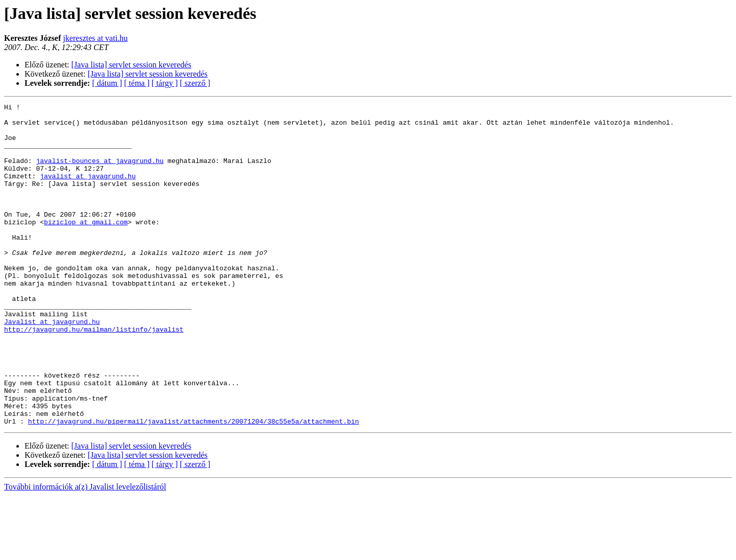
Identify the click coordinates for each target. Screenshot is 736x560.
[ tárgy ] (165, 83)
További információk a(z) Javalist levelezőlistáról (85, 551)
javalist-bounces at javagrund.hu (100, 173)
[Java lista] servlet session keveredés (132, 65)
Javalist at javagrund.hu (52, 366)
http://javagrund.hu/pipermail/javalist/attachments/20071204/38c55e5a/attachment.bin (193, 485)
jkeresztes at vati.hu (95, 38)
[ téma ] (137, 83)
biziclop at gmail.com (86, 246)
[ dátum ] (107, 83)
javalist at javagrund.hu (88, 191)
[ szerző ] (195, 83)
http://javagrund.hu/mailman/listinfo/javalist (94, 375)
